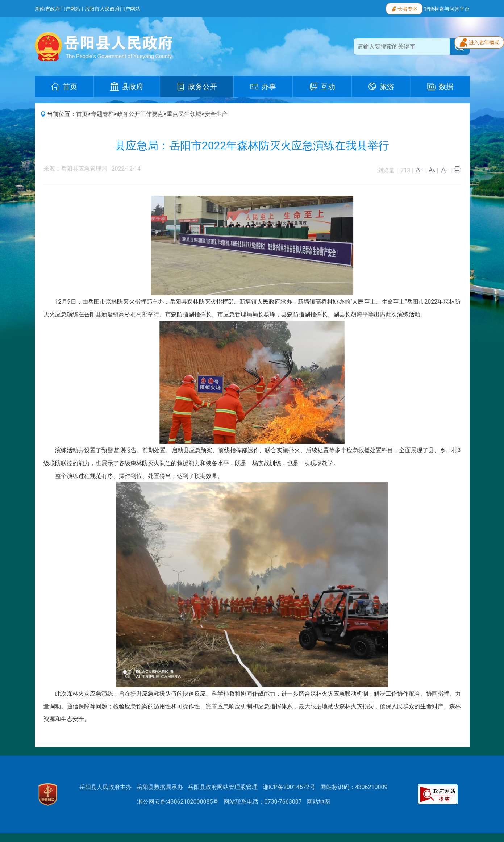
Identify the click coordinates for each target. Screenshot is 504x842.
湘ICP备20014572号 (289, 787)
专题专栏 (103, 114)
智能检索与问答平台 (447, 9)
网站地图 (318, 802)
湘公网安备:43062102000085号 (178, 802)
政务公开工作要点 (140, 114)
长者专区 (404, 8)
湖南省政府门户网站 (58, 9)
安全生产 (216, 114)
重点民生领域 (184, 114)
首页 (82, 114)
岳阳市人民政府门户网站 (112, 9)
